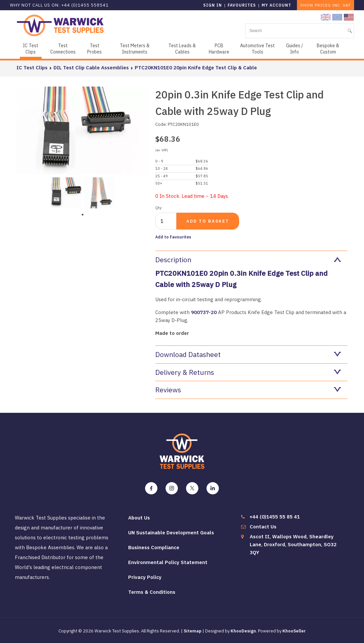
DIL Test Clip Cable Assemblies (91, 68)
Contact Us (263, 527)
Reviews (248, 390)
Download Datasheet (248, 354)
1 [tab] (83, 215)
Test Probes (94, 49)
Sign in (213, 5)
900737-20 (204, 312)
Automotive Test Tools (257, 49)
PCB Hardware (219, 49)
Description (248, 260)
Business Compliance (154, 547)
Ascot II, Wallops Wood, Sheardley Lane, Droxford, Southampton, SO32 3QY (293, 544)
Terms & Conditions (152, 592)
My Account (276, 5)
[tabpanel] (66, 192)
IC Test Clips (31, 49)
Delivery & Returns (248, 372)
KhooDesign (243, 631)
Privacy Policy (145, 577)
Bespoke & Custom (328, 49)
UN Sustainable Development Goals (171, 533)
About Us (139, 518)
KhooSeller (294, 631)
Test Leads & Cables (182, 49)
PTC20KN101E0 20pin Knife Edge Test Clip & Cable (196, 68)
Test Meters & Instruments (135, 49)
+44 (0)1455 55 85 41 (275, 517)
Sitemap (193, 631)
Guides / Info (294, 49)
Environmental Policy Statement (168, 562)
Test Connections (63, 49)
